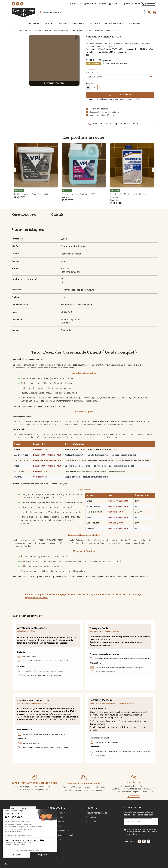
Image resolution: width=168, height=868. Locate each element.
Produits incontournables (97, 813)
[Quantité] (94, 88)
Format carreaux (92, 73)
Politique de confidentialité (59, 831)
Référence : (17, 239)
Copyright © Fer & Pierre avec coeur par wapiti (29, 865)
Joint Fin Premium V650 (118, 501)
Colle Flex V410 (40, 449)
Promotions (91, 817)
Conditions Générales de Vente (61, 835)
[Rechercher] (91, 12)
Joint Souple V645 (116, 512)
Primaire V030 (39, 455)
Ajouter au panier (120, 95)
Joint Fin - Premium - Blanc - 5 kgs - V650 (31, 194)
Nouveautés (91, 822)
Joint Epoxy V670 (115, 523)
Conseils (57, 215)
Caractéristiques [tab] (24, 215)
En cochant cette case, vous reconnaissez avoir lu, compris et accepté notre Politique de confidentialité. (142, 832)
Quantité (90, 83)
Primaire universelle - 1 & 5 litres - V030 (78, 194)
